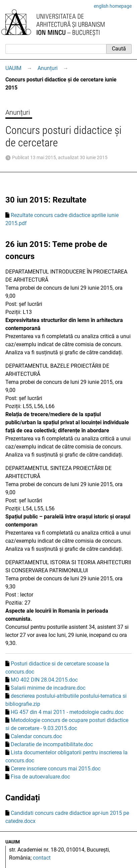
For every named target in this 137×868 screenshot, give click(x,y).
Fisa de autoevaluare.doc (40, 777)
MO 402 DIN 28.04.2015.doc (44, 680)
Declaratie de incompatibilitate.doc (52, 744)
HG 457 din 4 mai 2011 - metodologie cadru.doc (67, 712)
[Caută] (56, 49)
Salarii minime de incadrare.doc (48, 688)
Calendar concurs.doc (36, 736)
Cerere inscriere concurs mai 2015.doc (56, 769)
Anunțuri (48, 68)
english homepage (113, 6)
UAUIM (13, 68)
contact (42, 858)
